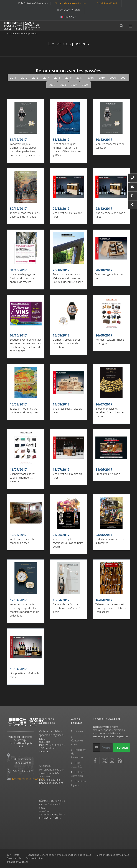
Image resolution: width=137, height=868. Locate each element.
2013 (35, 78)
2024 (74, 85)
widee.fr (24, 862)
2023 (63, 85)
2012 (24, 78)
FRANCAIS (67, 17)
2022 (52, 85)
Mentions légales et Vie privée (113, 855)
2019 (102, 78)
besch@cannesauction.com (71, 3)
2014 (46, 78)
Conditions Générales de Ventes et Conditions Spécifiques (59, 855)
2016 (68, 78)
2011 (13, 78)
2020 (113, 78)
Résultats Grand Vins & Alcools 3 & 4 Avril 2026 (52, 804)
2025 (85, 85)
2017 (80, 78)
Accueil (11, 34)
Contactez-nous (68, 10)
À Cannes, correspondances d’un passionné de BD (52, 770)
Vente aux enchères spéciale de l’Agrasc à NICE (51, 735)
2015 (57, 78)
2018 (91, 78)
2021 (124, 78)
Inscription (121, 748)
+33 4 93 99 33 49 (106, 3)
